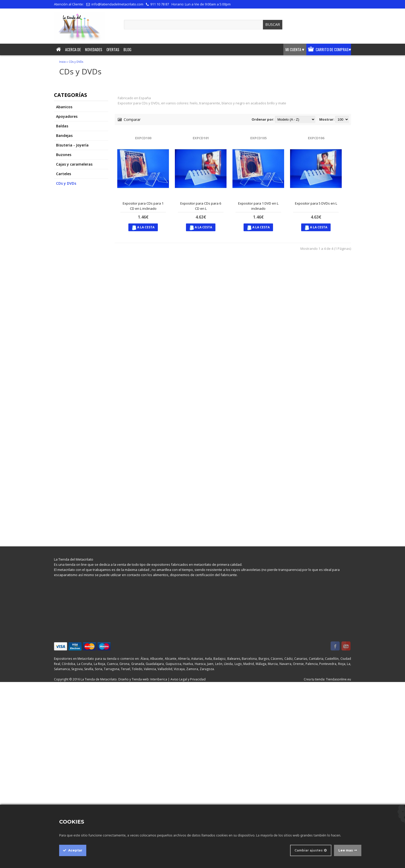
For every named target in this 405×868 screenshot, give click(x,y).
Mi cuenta (295, 49)
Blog (127, 49)
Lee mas (346, 850)
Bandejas (64, 135)
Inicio (62, 62)
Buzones (64, 155)
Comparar (129, 119)
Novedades (94, 49)
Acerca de (73, 49)
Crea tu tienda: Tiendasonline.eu (327, 679)
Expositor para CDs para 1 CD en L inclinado (143, 206)
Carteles (64, 174)
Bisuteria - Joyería (72, 145)
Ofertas (113, 49)
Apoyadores (67, 116)
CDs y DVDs (76, 62)
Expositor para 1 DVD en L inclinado (258, 206)
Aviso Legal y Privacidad (188, 679)
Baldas (62, 126)
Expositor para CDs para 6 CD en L (201, 206)
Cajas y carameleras (74, 164)
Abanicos (64, 107)
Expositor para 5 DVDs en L (316, 203)
